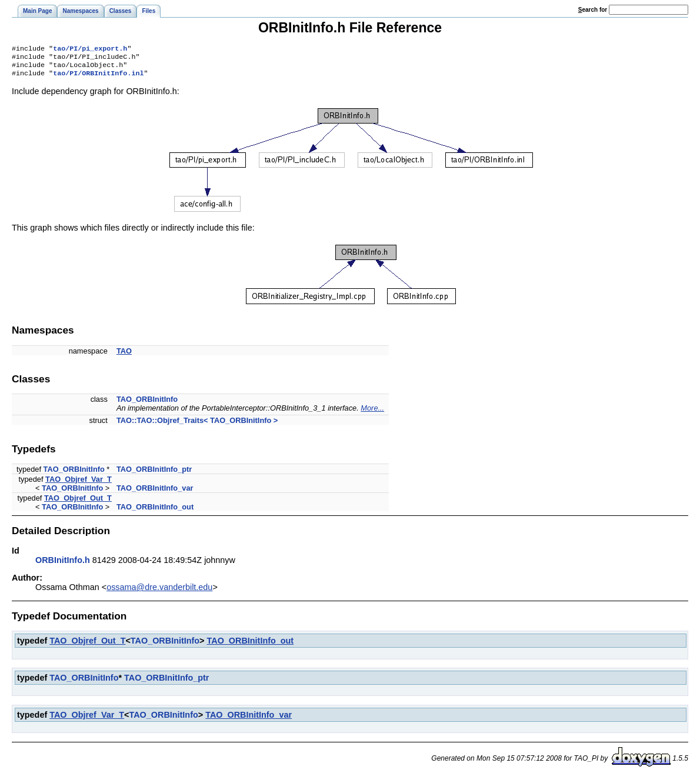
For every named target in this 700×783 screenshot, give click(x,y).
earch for (593, 10)
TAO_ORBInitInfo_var (155, 493)
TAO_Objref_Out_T (78, 503)
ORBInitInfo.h (63, 565)
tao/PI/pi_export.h (90, 49)
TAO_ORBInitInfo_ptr (154, 474)
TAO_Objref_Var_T (79, 484)
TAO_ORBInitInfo (147, 404)
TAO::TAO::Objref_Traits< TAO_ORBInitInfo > (197, 425)
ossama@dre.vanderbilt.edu (159, 592)
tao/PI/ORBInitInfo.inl (98, 78)
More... (372, 413)
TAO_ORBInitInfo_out (155, 512)
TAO (124, 356)
